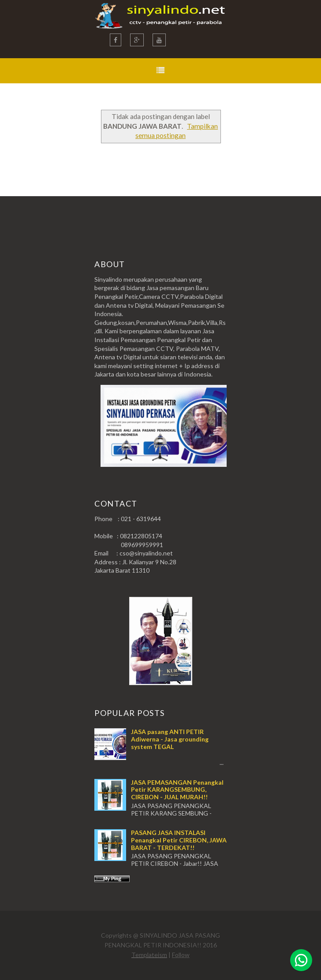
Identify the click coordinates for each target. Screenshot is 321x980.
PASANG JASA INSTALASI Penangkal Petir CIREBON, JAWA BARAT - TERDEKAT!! (179, 840)
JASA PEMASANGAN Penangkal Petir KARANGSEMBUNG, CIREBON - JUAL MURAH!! (177, 790)
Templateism (149, 955)
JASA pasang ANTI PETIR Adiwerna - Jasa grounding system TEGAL (170, 739)
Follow (181, 955)
